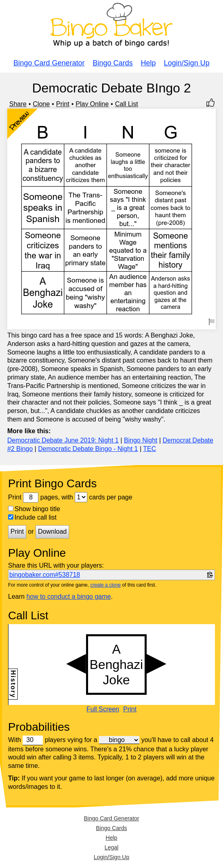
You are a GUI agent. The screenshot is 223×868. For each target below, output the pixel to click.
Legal (111, 847)
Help (148, 63)
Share (18, 104)
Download (52, 531)
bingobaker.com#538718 (45, 575)
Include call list (32, 517)
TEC (149, 449)
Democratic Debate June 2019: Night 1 (63, 440)
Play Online (92, 104)
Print (63, 104)
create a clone (105, 585)
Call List (127, 104)
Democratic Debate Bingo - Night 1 (88, 449)
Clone (41, 104)
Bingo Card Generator (49, 63)
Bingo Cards (113, 63)
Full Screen (103, 709)
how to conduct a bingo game (68, 596)
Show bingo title (34, 509)
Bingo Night (141, 440)
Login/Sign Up (187, 63)
